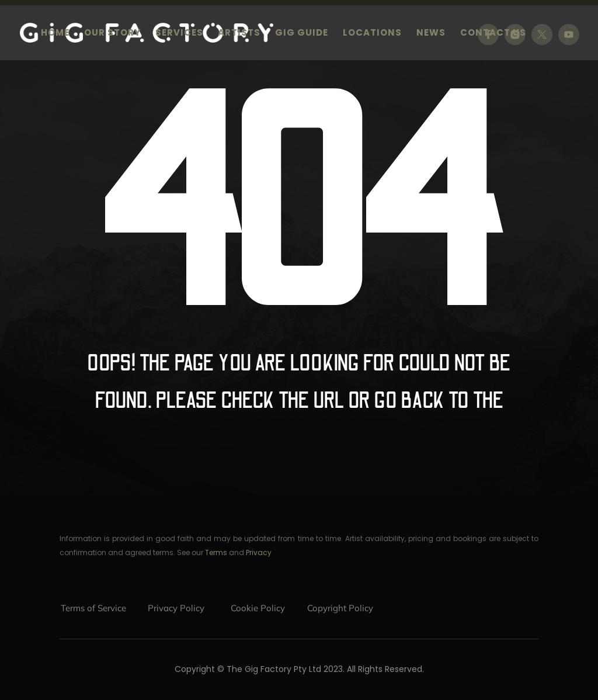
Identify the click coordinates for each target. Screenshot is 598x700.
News (431, 34)
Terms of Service (93, 608)
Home (55, 34)
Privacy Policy (176, 608)
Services (179, 34)
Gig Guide (302, 34)
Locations (372, 34)
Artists (239, 34)
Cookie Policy (258, 608)
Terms (216, 552)
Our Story (112, 34)
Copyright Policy (340, 608)
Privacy (259, 552)
